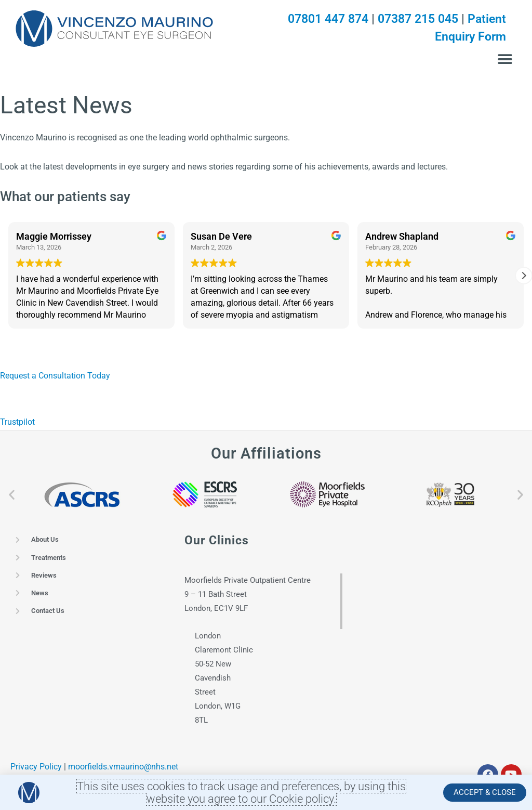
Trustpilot (17, 424)
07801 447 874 (318, 19)
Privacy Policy (36, 769)
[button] (505, 59)
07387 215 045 (414, 19)
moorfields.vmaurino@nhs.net (123, 769)
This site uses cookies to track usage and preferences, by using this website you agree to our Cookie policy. (242, 792)
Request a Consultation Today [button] (55, 378)
